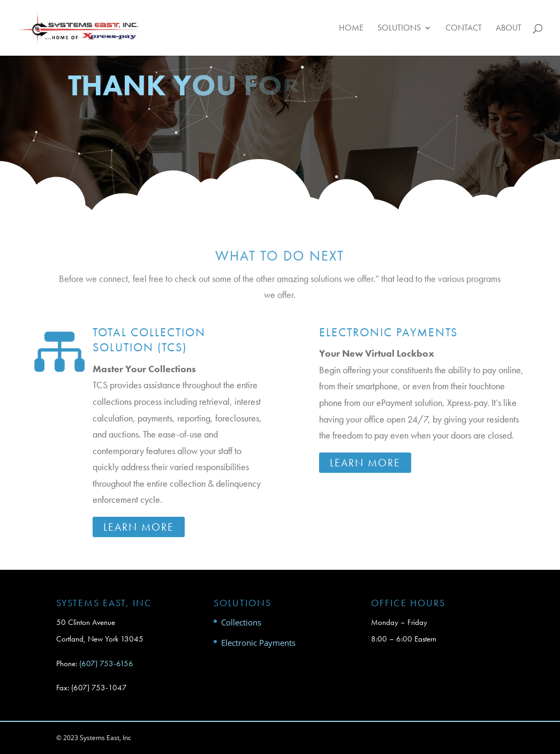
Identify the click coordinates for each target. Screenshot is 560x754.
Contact (464, 29)
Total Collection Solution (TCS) (149, 340)
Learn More (139, 527)
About (509, 29)
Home (351, 29)
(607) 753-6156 (106, 663)
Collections (241, 622)
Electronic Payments (388, 332)
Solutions (399, 29)
